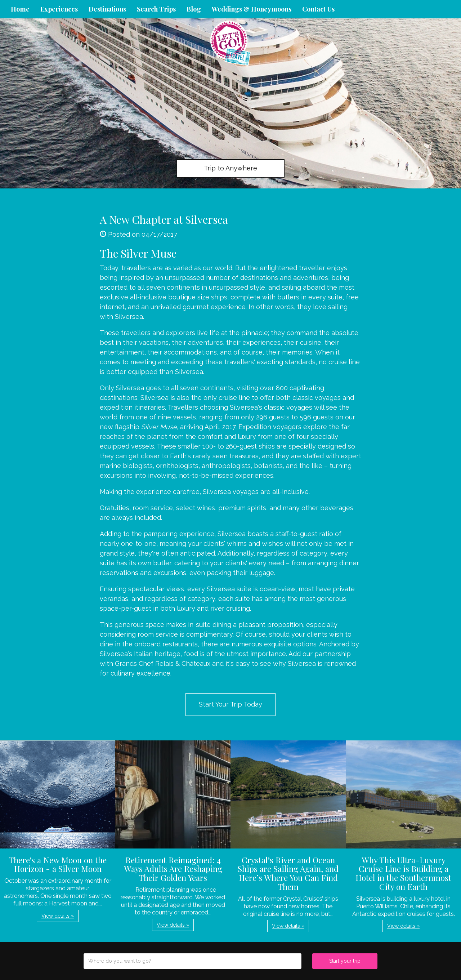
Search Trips (156, 9)
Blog (194, 9)
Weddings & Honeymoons (252, 9)
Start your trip (345, 961)
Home (20, 9)
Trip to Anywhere (230, 168)
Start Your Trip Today (230, 704)
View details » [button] (58, 916)
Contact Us (318, 9)
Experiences (59, 9)
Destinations (107, 9)
